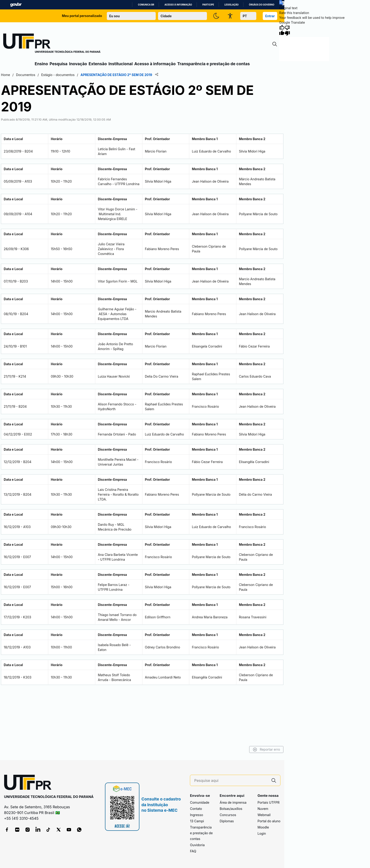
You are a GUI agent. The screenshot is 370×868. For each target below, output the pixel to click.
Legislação (232, 5)
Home (5, 75)
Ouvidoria (197, 845)
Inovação (78, 64)
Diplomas (227, 821)
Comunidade (200, 802)
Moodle (263, 827)
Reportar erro (267, 749)
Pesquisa (59, 64)
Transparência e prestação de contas (214, 64)
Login (262, 833)
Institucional (121, 64)
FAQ (193, 851)
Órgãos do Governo (262, 5)
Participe (208, 5)
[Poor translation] (287, 30)
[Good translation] (282, 30)
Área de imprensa (233, 802)
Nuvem (263, 809)
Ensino (41, 64)
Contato (196, 809)
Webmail (264, 815)
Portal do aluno (269, 821)
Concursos (228, 815)
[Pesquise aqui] (231, 781)
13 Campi (197, 821)
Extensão (98, 64)
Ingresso (196, 815)
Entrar (270, 16)
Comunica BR (146, 5)
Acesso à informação (178, 5)
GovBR (16, 5)
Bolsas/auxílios (231, 809)
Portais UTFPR (268, 802)
